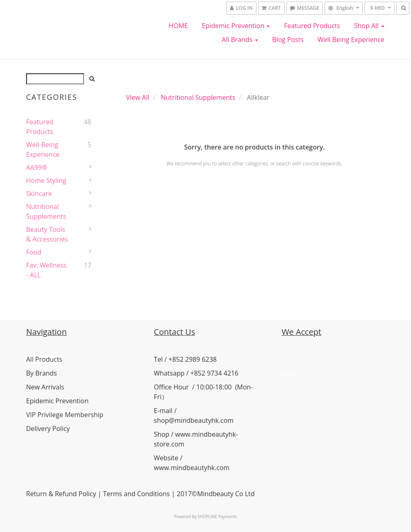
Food (34, 252)
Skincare (39, 193)
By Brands (42, 373)
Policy (86, 494)
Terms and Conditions (137, 494)
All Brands (240, 40)
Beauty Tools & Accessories (47, 234)
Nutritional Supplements (46, 211)
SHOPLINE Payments (217, 517)
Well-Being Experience (43, 149)
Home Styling (46, 180)
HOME (178, 26)
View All (138, 97)
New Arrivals (45, 387)
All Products (44, 359)
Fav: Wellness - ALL (46, 270)
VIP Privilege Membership (65, 415)
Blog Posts (288, 40)
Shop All (369, 26)
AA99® (37, 167)
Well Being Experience (351, 40)
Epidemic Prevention (236, 26)
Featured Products (312, 26)
